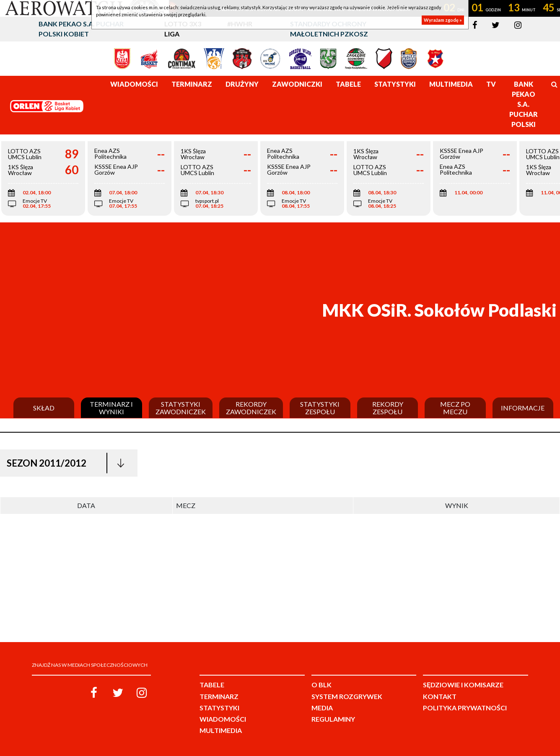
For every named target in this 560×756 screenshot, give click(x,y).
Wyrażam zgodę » (443, 20)
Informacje (523, 408)
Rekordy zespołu (388, 408)
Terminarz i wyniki (111, 408)
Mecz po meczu (455, 408)
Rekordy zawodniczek (251, 408)
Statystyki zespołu (320, 408)
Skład (44, 408)
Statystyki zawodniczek (181, 408)
